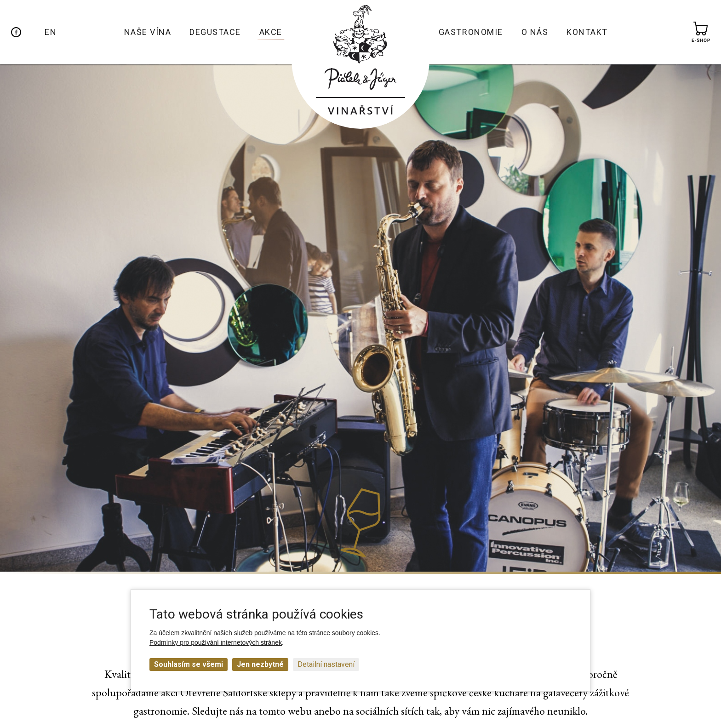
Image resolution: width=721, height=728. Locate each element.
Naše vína (148, 32)
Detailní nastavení (326, 664)
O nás (535, 32)
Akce (271, 32)
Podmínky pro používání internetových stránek (216, 642)
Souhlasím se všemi (189, 664)
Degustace (215, 32)
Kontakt (587, 32)
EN (51, 32)
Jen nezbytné (260, 664)
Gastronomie (471, 32)
